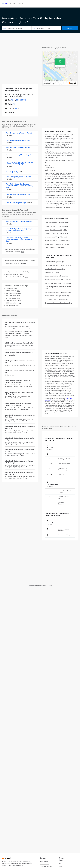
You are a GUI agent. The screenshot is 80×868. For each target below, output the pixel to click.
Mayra (47, 230)
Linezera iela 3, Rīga (51, 299)
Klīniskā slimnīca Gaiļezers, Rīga (54, 280)
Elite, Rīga (69, 283)
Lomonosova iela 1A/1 (52, 237)
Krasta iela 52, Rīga (65, 292)
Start (5, 28)
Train (70, 398)
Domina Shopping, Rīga (52, 265)
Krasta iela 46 (61, 248)
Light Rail (48, 400)
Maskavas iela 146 (64, 223)
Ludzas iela (48, 226)
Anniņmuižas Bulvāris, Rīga (53, 296)
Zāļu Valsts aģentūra (51, 241)
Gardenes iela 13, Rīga (51, 276)
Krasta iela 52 (59, 244)
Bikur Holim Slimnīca (65, 241)
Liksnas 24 (48, 233)
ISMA (65, 230)
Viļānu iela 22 (64, 237)
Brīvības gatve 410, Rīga (52, 272)
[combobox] (19, 28)
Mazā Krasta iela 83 (56, 230)
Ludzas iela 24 (49, 244)
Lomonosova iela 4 (64, 226)
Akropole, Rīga (64, 276)
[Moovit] (5, 4)
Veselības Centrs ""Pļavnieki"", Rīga (55, 269)
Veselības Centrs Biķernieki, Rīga (54, 262)
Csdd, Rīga (68, 280)
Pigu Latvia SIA (57, 233)
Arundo (65, 233)
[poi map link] (60, 68)
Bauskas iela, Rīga (65, 265)
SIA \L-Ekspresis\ (50, 248)
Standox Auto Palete (51, 223)
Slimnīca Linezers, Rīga (65, 299)
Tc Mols (67, 244)
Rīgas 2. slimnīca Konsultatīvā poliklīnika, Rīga (58, 303)
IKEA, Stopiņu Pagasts (52, 292)
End (34, 28)
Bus (67, 398)
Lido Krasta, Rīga (59, 283)
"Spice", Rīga (66, 296)
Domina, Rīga (49, 283)
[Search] (70, 28)
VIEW (22, 252)
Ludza (55, 226)
